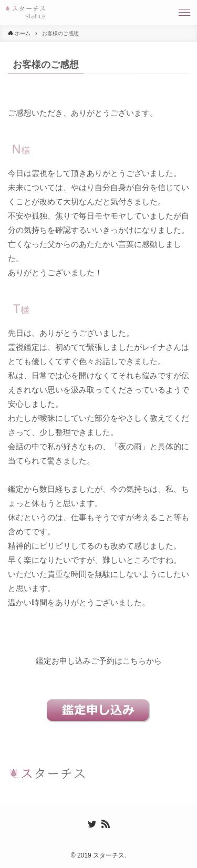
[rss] (106, 824)
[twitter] (92, 824)
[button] (184, 13)
